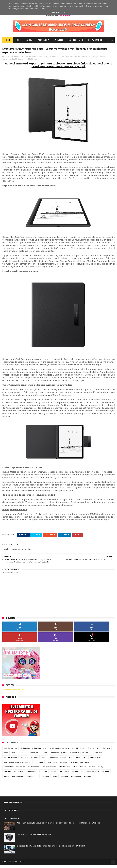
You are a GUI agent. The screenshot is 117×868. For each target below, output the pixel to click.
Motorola (35, 761)
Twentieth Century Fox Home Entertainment (21, 770)
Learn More (55, 12)
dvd (83, 775)
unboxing (64, 779)
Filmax (45, 756)
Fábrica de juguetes (59, 756)
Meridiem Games (10, 761)
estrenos (106, 775)
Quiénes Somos (76, 42)
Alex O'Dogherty (78, 751)
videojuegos (76, 779)
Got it (66, 12)
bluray (101, 770)
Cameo (15, 756)
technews (103, 59)
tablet (90, 59)
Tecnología (43, 42)
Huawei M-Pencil (44, 59)
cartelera (7, 775)
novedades (82, 59)
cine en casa (19, 775)
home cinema (18, 779)
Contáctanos (95, 42)
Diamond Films (34, 756)
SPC (85, 761)
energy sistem (93, 775)
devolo (75, 775)
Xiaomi (83, 770)
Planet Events (75, 761)
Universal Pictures (49, 770)
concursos (43, 775)
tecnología (7, 62)
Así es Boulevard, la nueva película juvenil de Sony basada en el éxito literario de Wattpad (59, 826)
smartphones (32, 779)
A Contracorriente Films (60, 751)
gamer (6, 779)
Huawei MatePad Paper (60, 59)
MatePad (73, 59)
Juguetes (59, 42)
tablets (95, 59)
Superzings (39, 765)
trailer (55, 779)
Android (91, 751)
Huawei (34, 59)
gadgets (27, 59)
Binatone (107, 751)
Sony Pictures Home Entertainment (18, 765)
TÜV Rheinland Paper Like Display (25, 62)
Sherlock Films (95, 761)
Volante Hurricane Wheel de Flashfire (34, 838)
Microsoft (24, 761)
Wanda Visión (64, 770)
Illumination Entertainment (81, 756)
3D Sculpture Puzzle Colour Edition (34, 751)
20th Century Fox (10, 751)
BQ (98, 751)
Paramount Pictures (58, 761)
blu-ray (92, 770)
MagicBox (98, 756)
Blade (6, 756)
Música (29, 42)
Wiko (75, 770)
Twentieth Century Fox (80, 765)
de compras (64, 775)
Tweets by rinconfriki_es (13, 693)
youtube (87, 779)
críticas (53, 775)
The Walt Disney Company (57, 765)
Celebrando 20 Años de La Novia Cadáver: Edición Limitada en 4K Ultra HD (51, 849)
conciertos (32, 775)
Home (7, 42)
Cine (17, 42)
